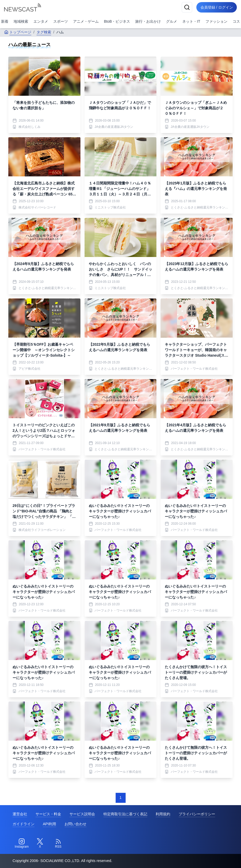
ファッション (216, 21)
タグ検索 (44, 32)
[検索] (187, 7)
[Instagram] (22, 843)
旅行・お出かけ (148, 21)
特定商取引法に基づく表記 (125, 814)
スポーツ (61, 21)
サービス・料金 (48, 814)
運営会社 (20, 814)
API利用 (49, 824)
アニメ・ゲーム (86, 21)
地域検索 (21, 21)
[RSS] (58, 843)
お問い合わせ (75, 824)
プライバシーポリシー (197, 814)
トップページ (18, 32)
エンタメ (41, 21)
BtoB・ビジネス (117, 21)
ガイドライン (23, 824)
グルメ (172, 21)
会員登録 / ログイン (216, 7)
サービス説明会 (82, 814)
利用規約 (163, 814)
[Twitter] (40, 843)
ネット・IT (191, 21)
